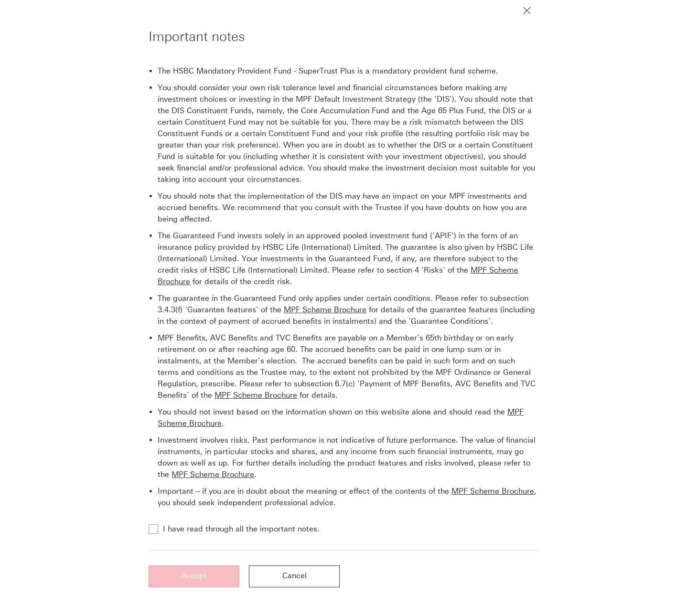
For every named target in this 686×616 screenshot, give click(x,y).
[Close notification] (527, 11)
